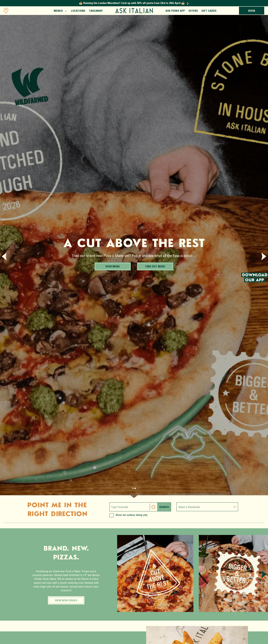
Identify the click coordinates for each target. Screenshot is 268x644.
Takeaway (96, 11)
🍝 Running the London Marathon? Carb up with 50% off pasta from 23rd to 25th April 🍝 (134, 3)
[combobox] (207, 507)
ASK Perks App (175, 11)
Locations (78, 11)
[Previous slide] (4, 256)
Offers (193, 11)
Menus (60, 11)
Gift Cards (209, 11)
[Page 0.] (133, 488)
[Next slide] (264, 256)
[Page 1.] (135, 488)
